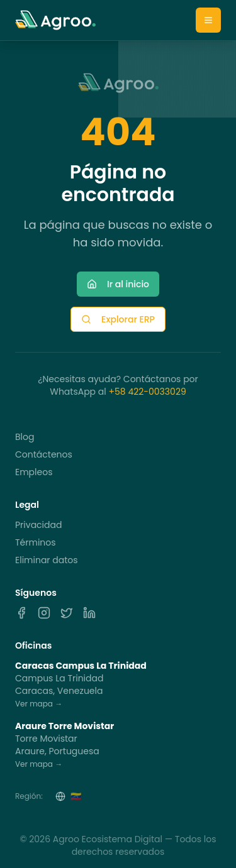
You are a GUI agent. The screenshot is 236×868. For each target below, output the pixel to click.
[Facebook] (21, 613)
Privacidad (38, 525)
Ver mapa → (39, 704)
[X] (67, 613)
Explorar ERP (118, 319)
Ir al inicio (118, 284)
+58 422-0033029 (147, 392)
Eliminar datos (47, 560)
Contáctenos (44, 454)
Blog (25, 437)
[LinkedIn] (89, 613)
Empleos (34, 472)
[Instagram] (44, 613)
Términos (36, 542)
